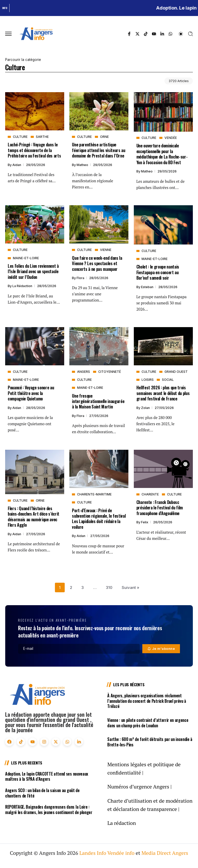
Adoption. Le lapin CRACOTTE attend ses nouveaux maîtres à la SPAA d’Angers (47, 776)
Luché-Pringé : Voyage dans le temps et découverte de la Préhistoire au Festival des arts (34, 150)
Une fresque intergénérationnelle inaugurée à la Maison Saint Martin (98, 401)
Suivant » (130, 587)
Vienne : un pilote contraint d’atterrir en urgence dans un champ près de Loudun (148, 723)
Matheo (83, 165)
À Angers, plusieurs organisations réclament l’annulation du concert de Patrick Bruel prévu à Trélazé (147, 701)
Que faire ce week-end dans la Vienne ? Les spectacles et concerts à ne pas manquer (97, 263)
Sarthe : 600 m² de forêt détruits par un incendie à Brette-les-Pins (150, 742)
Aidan (17, 165)
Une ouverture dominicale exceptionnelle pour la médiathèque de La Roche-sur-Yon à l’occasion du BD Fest (162, 154)
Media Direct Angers (165, 853)
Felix (145, 522)
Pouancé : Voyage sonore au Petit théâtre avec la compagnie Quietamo (31, 393)
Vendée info (121, 853)
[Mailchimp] (161, 649)
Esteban (148, 287)
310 (109, 587)
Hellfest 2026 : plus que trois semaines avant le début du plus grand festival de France (163, 393)
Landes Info (93, 853)
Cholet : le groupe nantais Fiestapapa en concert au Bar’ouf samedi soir (158, 272)
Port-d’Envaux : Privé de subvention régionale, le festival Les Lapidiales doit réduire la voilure (99, 519)
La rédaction (23, 286)
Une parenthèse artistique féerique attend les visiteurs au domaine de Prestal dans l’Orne (98, 150)
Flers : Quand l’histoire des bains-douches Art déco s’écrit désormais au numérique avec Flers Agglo (34, 516)
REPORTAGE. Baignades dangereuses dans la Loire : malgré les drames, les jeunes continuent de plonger (49, 810)
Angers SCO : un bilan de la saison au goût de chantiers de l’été (42, 793)
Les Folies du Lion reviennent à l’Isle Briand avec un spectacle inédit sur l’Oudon (33, 271)
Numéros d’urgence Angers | (139, 787)
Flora (81, 278)
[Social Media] (129, 34)
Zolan (146, 408)
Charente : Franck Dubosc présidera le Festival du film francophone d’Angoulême (160, 508)
